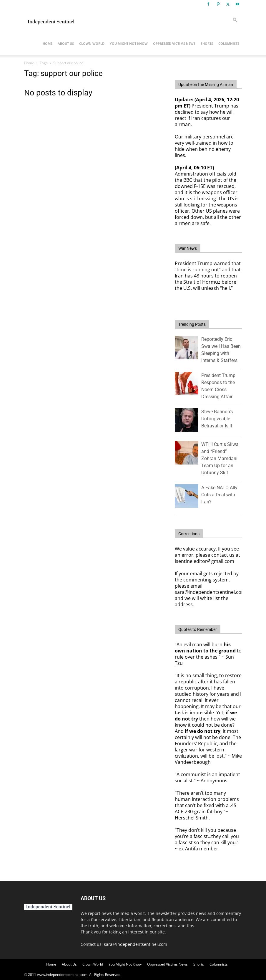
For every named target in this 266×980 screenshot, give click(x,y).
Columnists (229, 43)
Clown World (92, 43)
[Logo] (51, 20)
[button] (235, 20)
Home (48, 43)
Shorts (207, 43)
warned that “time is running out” (208, 266)
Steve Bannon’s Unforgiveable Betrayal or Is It (217, 419)
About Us (66, 43)
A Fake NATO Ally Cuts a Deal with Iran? (219, 495)
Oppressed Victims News (174, 43)
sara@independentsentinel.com (136, 944)
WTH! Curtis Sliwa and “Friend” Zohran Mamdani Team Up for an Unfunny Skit (220, 458)
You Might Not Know (129, 43)
